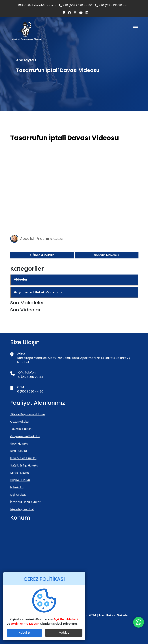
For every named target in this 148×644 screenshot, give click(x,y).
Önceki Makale (42, 255)
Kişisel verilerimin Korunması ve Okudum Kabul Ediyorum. (42, 621)
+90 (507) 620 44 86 (76, 5)
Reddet (64, 633)
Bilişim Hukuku (20, 480)
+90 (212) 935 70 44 (111, 5)
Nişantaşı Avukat (22, 509)
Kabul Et (25, 633)
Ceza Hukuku (19, 422)
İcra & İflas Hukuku (23, 458)
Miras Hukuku (20, 473)
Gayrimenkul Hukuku (25, 436)
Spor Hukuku (19, 444)
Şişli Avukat (18, 495)
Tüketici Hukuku (21, 429)
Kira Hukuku (18, 451)
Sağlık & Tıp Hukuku (24, 465)
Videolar (21, 280)
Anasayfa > (26, 60)
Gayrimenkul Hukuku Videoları (38, 292)
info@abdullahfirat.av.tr (37, 5)
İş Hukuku (17, 487)
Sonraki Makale (107, 255)
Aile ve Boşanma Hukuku (28, 414)
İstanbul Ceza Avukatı (26, 502)
